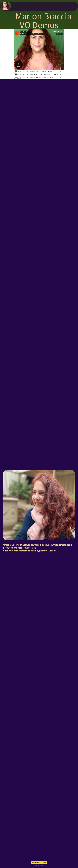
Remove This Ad (39, 865)
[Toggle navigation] (72, 6)
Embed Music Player (39, 863)
